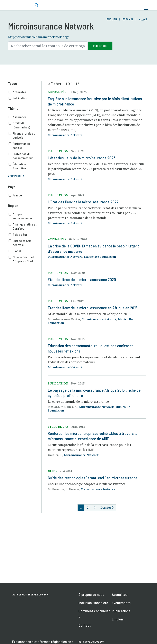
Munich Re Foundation (100, 257)
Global (25, 251)
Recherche (100, 46)
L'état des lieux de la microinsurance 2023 (82, 158)
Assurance (25, 117)
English (112, 19)
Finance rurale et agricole (25, 135)
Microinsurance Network (65, 135)
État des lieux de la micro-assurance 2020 (82, 279)
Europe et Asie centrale (25, 243)
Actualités (25, 92)
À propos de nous (91, 594)
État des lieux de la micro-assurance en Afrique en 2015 (93, 308)
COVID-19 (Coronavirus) (25, 125)
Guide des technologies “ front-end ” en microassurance (93, 478)
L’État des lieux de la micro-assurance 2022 (83, 202)
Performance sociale (25, 146)
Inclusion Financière (93, 603)
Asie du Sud (25, 235)
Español (128, 19)
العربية (143, 19)
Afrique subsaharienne (25, 216)
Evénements (121, 603)
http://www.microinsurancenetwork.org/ (38, 37)
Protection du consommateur (25, 156)
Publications (121, 611)
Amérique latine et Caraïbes (25, 226)
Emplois (118, 619)
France (25, 195)
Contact (85, 625)
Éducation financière (25, 166)
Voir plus (14, 176)
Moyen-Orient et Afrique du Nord (25, 259)
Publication (25, 98)
